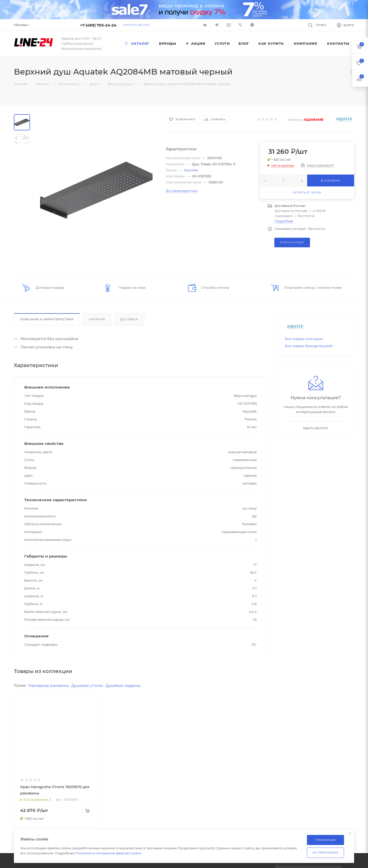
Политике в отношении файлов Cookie (108, 853)
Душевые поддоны (123, 686)
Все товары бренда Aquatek (309, 346)
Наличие (97, 319)
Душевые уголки (87, 686)
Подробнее (284, 221)
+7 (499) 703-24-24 (98, 25)
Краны (20, 685)
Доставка (129, 319)
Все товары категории (304, 339)
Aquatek (191, 170)
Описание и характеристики (47, 319)
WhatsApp (252, 25)
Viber (240, 25)
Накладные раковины (49, 686)
